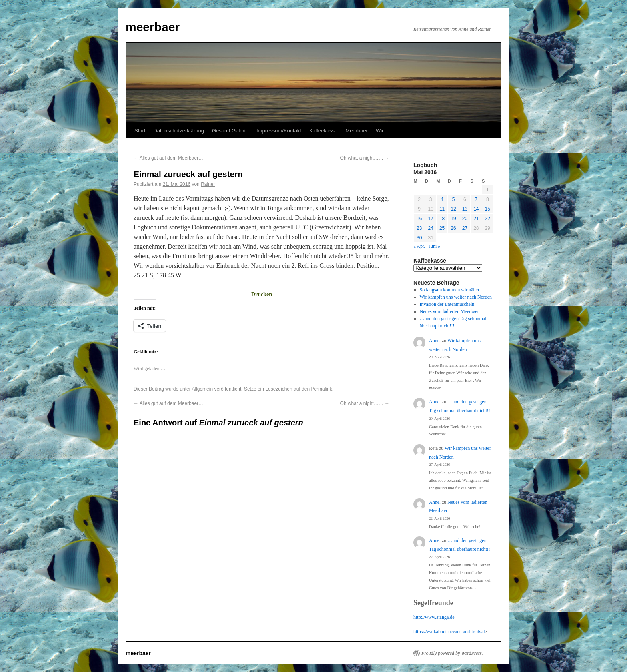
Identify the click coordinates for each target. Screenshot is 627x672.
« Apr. (419, 246)
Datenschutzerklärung (178, 131)
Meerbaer (357, 131)
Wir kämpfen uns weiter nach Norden (456, 297)
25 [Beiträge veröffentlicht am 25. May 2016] (442, 228)
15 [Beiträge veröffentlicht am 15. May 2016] (488, 209)
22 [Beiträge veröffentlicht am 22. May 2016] (488, 219)
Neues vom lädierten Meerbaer (449, 311)
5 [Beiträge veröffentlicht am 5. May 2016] (454, 199)
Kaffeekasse (323, 131)
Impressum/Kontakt (279, 131)
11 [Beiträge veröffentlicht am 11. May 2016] (442, 209)
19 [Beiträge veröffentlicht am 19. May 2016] (453, 219)
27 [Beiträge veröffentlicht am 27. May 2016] (465, 228)
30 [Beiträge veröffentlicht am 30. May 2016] (419, 238)
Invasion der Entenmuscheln (447, 304)
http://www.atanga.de (434, 617)
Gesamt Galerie (230, 131)
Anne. (435, 341)
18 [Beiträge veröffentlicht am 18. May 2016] (442, 219)
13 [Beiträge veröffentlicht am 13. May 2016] (465, 209)
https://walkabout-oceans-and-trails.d (449, 632)
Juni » (434, 246)
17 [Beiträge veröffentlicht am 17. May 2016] (430, 219)
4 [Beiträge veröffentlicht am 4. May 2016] (442, 199)
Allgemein (202, 389)
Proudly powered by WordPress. (452, 653)
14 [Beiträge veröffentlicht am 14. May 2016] (476, 209)
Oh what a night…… (365, 158)
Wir (380, 131)
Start (140, 131)
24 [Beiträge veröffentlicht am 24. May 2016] (430, 228)
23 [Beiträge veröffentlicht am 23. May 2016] (419, 228)
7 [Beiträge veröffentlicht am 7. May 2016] (476, 199)
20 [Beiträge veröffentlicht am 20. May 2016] (465, 219)
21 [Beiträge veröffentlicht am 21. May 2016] (476, 219)
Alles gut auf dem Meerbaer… (168, 158)
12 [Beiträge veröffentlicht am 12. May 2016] (453, 209)
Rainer (208, 184)
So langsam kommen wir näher (450, 290)
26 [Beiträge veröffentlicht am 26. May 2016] (453, 228)
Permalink (321, 389)
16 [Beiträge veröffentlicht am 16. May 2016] (419, 219)
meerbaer (153, 27)
